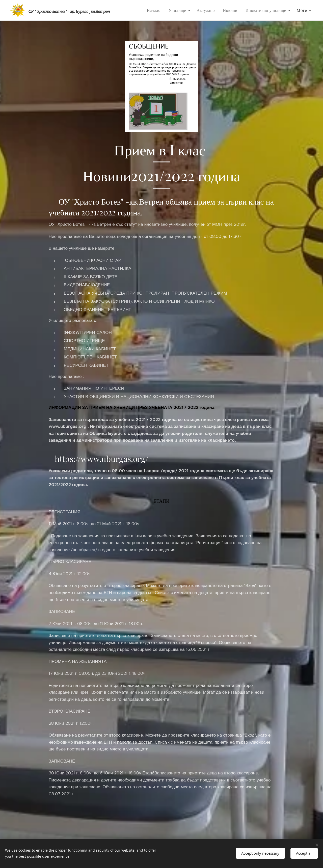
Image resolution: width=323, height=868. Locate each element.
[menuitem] (155, 10)
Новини (107, 175)
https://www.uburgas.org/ (102, 458)
